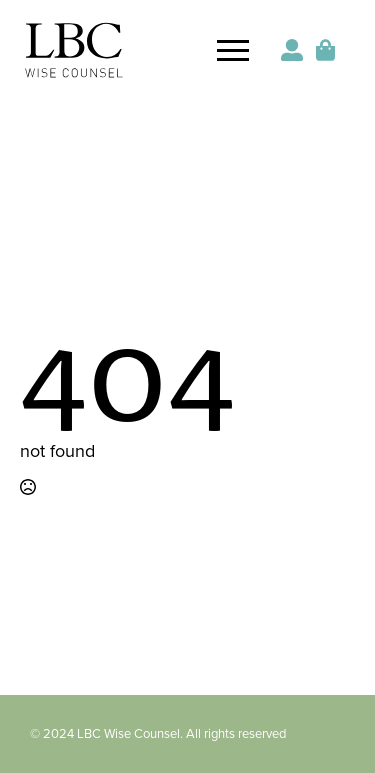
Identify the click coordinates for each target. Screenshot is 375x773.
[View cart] (327, 50)
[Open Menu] (233, 50)
